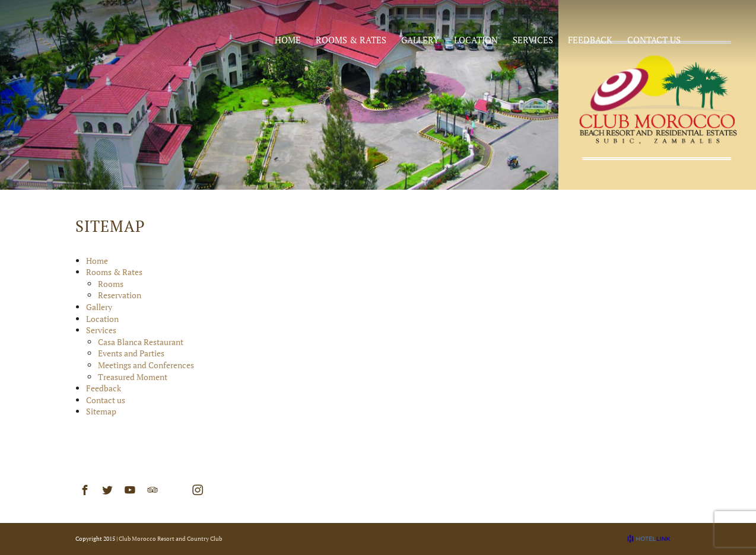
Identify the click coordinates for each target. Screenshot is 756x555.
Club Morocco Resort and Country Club (170, 539)
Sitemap (101, 411)
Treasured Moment (133, 377)
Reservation (120, 295)
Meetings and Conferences (146, 365)
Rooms (111, 284)
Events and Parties (131, 353)
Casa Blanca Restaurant (141, 342)
